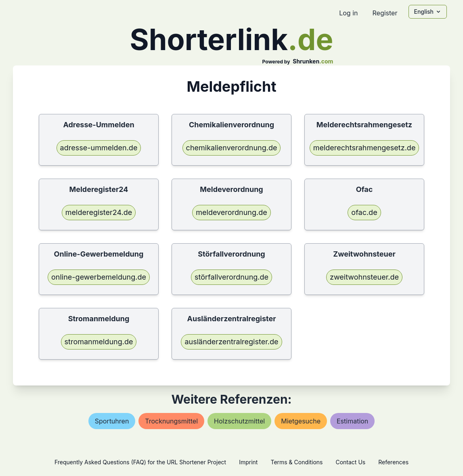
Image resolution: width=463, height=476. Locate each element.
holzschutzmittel (239, 421)
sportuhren (112, 421)
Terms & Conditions (296, 462)
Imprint (248, 462)
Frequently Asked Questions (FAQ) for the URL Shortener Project (140, 462)
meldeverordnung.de (231, 212)
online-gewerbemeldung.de (99, 277)
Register (385, 13)
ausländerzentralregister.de (231, 342)
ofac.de (364, 212)
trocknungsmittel (171, 421)
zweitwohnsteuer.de (364, 277)
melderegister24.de (99, 212)
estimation (352, 421)
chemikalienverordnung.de (232, 148)
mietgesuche (301, 421)
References (393, 462)
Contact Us (350, 462)
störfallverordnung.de (231, 277)
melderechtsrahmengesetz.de (365, 148)
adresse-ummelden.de (99, 148)
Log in (348, 13)
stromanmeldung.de (99, 342)
